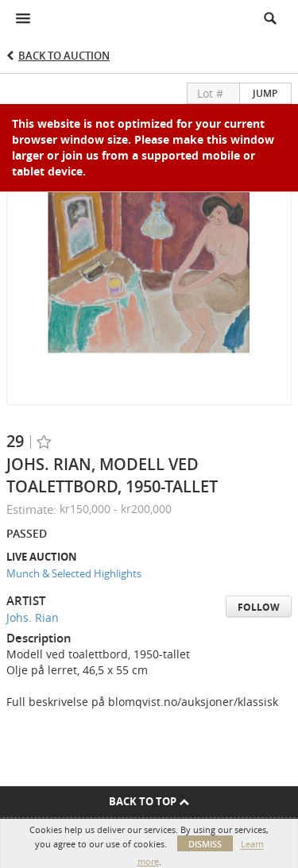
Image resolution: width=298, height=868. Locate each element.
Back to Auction (64, 56)
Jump (265, 93)
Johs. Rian (33, 617)
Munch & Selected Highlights (74, 573)
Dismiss (205, 844)
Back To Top (149, 801)
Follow (259, 607)
